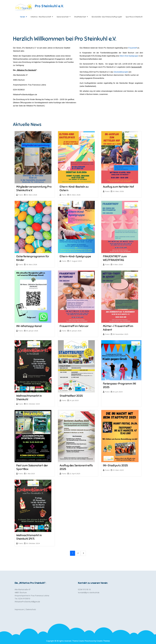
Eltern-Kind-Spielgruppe (129, 56)
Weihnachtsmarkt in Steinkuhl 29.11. (29, 536)
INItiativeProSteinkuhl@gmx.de (25, 95)
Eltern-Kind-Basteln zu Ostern (74, 188)
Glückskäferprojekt (121, 72)
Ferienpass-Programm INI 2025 (119, 385)
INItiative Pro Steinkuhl (35, 106)
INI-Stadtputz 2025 (115, 465)
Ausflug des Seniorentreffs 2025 (76, 466)
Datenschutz (31, 608)
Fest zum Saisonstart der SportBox (32, 466)
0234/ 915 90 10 (84, 588)
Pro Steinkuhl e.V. (49, 6)
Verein (22, 17)
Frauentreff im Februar (74, 326)
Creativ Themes (103, 640)
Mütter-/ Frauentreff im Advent (118, 327)
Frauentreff (133, 48)
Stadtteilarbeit (80, 17)
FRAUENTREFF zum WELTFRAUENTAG (115, 258)
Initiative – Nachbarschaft (41, 17)
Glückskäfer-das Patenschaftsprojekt (107, 17)
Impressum (19, 608)
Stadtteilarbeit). (91, 86)
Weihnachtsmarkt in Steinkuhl (29, 397)
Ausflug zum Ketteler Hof (118, 187)
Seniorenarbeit (63, 17)
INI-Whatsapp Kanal (29, 326)
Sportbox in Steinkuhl (134, 17)
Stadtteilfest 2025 (71, 395)
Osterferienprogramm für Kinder (33, 258)
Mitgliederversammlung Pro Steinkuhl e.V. (34, 188)
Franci (21, 195)
